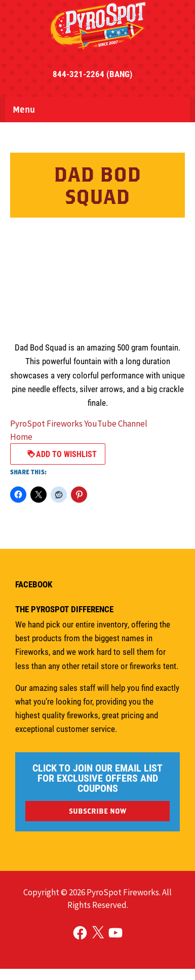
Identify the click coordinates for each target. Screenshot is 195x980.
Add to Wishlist (62, 454)
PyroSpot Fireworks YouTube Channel (79, 424)
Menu (24, 110)
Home (21, 437)
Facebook (34, 584)
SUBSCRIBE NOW (97, 811)
